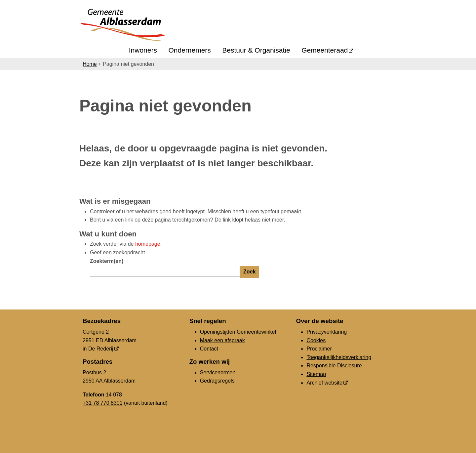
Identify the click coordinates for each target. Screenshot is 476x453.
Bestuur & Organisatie (256, 50)
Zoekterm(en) (107, 261)
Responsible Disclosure (334, 366)
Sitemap (316, 374)
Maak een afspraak (222, 340)
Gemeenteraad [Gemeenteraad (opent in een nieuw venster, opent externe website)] (325, 50)
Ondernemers (189, 50)
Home (90, 64)
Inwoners (143, 50)
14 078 (114, 395)
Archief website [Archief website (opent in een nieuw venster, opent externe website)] (324, 383)
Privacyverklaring (327, 332)
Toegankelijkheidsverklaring (339, 357)
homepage (148, 244)
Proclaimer (319, 349)
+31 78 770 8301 (103, 403)
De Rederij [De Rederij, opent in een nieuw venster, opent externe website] (101, 349)
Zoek (249, 272)
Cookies (316, 340)
